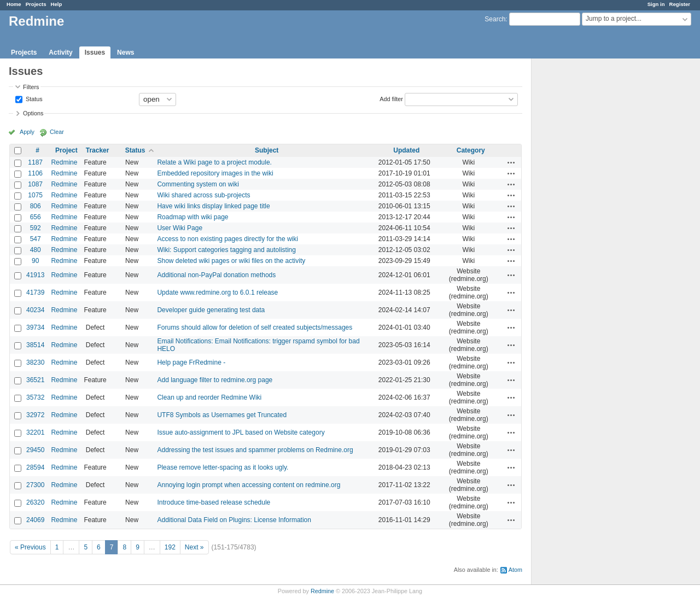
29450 (35, 450)
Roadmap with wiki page (192, 217)
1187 (35, 162)
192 (170, 547)
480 (36, 250)
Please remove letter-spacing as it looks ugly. (223, 467)
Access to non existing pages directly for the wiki (227, 239)
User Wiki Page (180, 228)
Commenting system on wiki (198, 184)
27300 (35, 485)
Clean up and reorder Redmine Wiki (209, 397)
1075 (35, 195)
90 (35, 261)
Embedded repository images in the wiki (215, 173)
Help (57, 4)
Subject (267, 150)
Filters (31, 87)
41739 (35, 292)
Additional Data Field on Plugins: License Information (234, 520)
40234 (35, 310)
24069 (35, 520)
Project (66, 150)
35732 (35, 397)
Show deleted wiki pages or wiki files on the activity (231, 261)
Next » (194, 547)
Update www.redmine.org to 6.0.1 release (217, 292)
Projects (36, 4)
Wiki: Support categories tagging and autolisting (226, 250)
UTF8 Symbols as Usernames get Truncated (222, 415)
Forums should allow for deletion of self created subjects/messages (255, 327)
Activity (60, 52)
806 (36, 206)
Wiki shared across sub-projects (203, 195)
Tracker (98, 150)
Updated (406, 150)
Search (495, 19)
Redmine (64, 162)
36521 (35, 380)
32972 (35, 415)
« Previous (30, 547)
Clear (57, 132)
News (126, 52)
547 (36, 239)
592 (36, 228)
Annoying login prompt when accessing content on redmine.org (249, 485)
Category (471, 150)
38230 (35, 362)
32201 (35, 432)
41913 (35, 275)
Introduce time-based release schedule (214, 502)
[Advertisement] (586, 230)
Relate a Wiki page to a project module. (214, 162)
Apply (27, 132)
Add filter (391, 98)
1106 (35, 173)
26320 (35, 502)
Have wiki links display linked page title (213, 206)
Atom (515, 570)
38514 (35, 345)
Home (14, 4)
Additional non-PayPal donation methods (216, 275)
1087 (35, 184)
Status (33, 98)
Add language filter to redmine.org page (215, 380)
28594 (35, 467)
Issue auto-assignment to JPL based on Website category (241, 432)
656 (36, 217)
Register (680, 4)
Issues (95, 52)
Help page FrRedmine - (191, 362)
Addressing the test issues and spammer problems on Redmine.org (255, 450)
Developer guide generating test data (211, 310)
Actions (511, 162)
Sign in (656, 4)
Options (33, 113)
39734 (35, 327)
